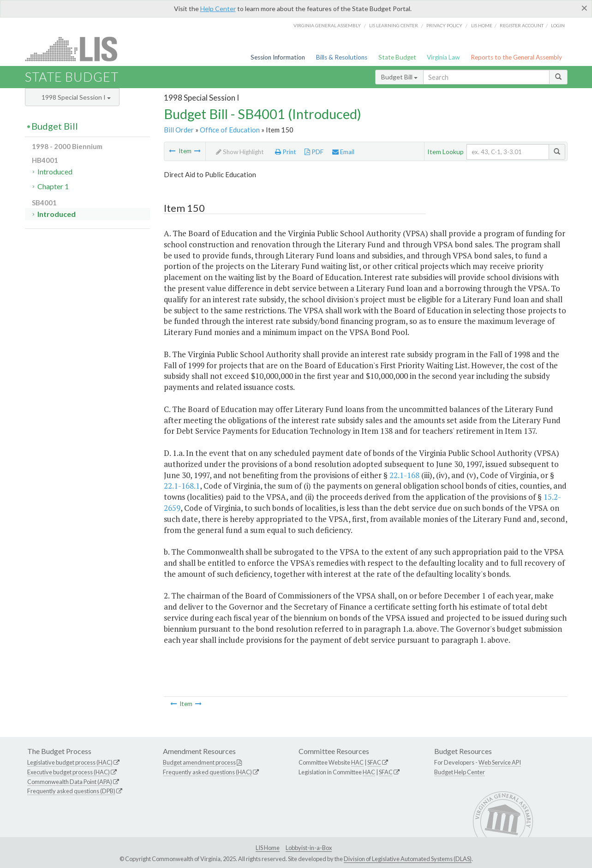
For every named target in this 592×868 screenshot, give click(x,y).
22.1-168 (404, 475)
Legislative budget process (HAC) (70, 762)
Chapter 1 (53, 186)
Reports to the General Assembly (516, 57)
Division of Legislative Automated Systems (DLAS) (408, 859)
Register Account (522, 25)
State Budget (397, 57)
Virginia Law (443, 57)
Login (558, 25)
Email (343, 152)
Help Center (218, 9)
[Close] (584, 8)
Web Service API (500, 762)
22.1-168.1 (182, 486)
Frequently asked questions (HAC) (207, 772)
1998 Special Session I (76, 97)
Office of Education (230, 130)
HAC (357, 762)
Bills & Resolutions (342, 57)
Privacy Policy (444, 25)
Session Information (278, 57)
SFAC (374, 762)
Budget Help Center (460, 772)
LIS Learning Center (394, 25)
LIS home (482, 25)
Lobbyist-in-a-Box (309, 848)
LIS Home (268, 848)
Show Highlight (240, 152)
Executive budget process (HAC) (69, 772)
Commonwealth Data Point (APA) (70, 782)
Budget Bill (399, 77)
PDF (314, 152)
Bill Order (179, 130)
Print (286, 152)
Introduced (55, 171)
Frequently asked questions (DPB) (71, 791)
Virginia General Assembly (327, 25)
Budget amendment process (199, 762)
